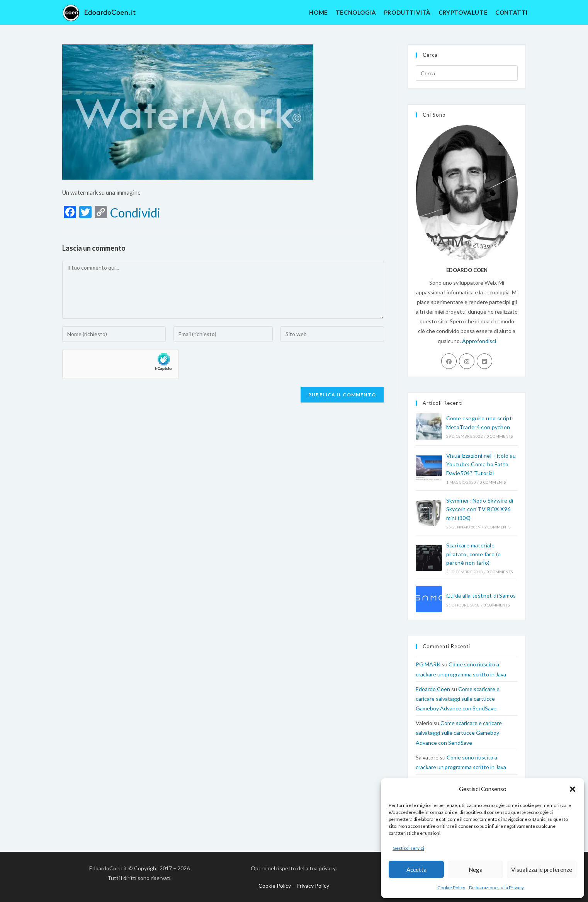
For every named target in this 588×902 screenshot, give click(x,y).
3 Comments (497, 605)
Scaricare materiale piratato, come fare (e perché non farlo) (474, 554)
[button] (573, 789)
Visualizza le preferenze (542, 870)
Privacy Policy (313, 886)
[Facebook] (449, 361)
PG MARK (428, 664)
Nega (476, 870)
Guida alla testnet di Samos (481, 595)
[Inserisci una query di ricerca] (467, 73)
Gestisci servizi (408, 848)
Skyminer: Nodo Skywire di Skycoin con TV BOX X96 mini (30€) (480, 509)
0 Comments (500, 436)
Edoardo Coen (433, 689)
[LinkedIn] (484, 361)
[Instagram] (467, 361)
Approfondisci (479, 341)
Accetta (416, 870)
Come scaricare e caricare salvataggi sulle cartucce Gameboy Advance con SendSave (458, 699)
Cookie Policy (451, 888)
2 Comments (497, 527)
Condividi (135, 213)
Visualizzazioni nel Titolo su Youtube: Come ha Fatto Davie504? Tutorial (481, 464)
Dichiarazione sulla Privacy (496, 888)
